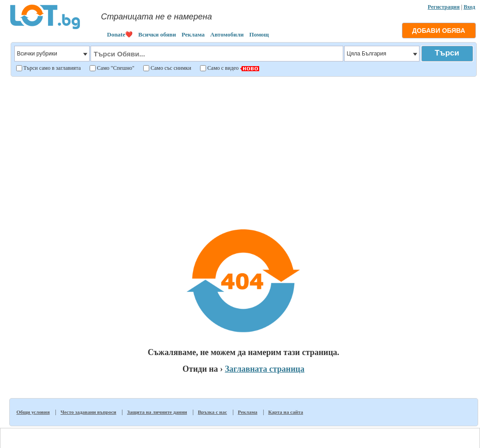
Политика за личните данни (313, 435)
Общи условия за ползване (249, 435)
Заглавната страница (265, 369)
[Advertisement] (244, 145)
